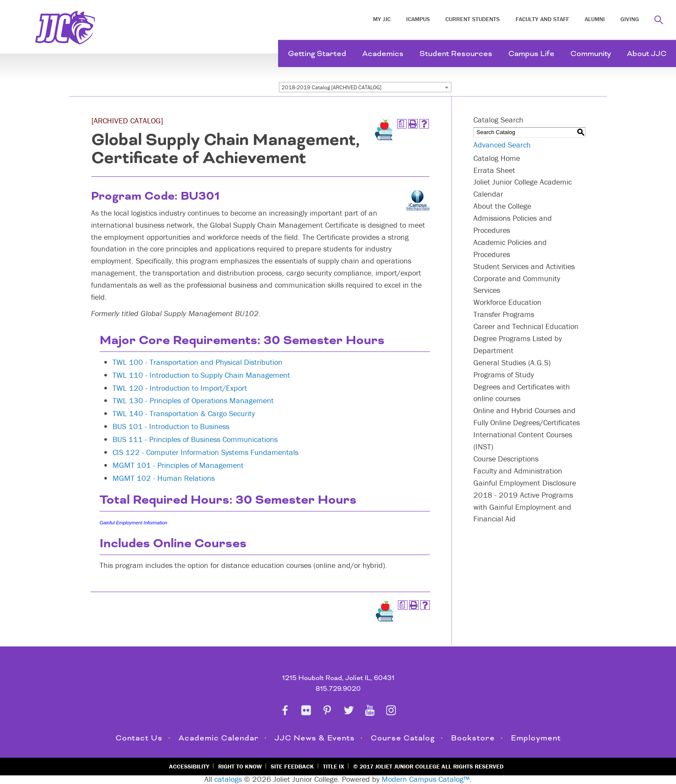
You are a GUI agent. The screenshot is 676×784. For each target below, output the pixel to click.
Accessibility (189, 766)
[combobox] (365, 87)
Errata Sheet (494, 170)
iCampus (418, 19)
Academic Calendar (219, 738)
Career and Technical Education (526, 326)
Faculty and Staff (542, 19)
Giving (630, 19)
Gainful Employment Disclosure (525, 483)
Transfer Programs (504, 314)
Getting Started (317, 54)
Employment (536, 738)
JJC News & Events (315, 738)
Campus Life (531, 54)
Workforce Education (507, 302)
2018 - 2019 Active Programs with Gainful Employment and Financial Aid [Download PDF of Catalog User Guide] (523, 507)
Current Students (473, 19)
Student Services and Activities (524, 266)
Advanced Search (502, 145)
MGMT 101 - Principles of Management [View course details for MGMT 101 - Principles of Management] (178, 465)
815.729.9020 (338, 689)
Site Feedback (292, 766)
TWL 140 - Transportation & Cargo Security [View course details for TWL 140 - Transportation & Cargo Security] (184, 413)
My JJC (382, 19)
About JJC (647, 54)
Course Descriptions (506, 459)
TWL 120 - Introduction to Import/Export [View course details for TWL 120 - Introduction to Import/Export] (180, 388)
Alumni (595, 19)
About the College (502, 206)
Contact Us (139, 738)
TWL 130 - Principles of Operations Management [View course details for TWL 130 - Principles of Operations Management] (193, 400)
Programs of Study (504, 375)
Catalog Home (497, 158)
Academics (383, 54)
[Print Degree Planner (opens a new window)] (402, 124)
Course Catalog (403, 738)
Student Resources (456, 54)
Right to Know (240, 766)
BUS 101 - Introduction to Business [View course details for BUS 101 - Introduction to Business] (171, 426)
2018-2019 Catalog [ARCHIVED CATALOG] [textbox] (332, 87)
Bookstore (473, 738)
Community (591, 54)
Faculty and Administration (518, 471)
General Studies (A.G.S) (512, 362)
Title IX (333, 766)
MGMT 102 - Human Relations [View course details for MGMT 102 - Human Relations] (164, 478)
